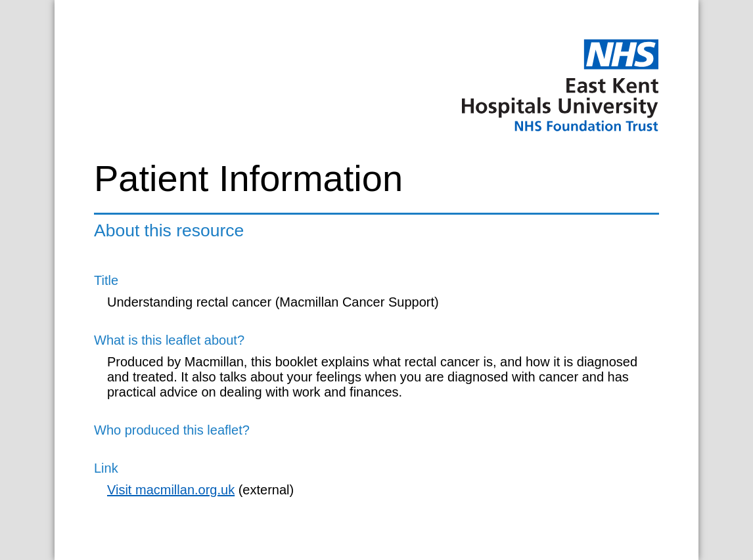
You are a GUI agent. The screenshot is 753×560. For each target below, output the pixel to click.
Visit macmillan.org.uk (171, 490)
